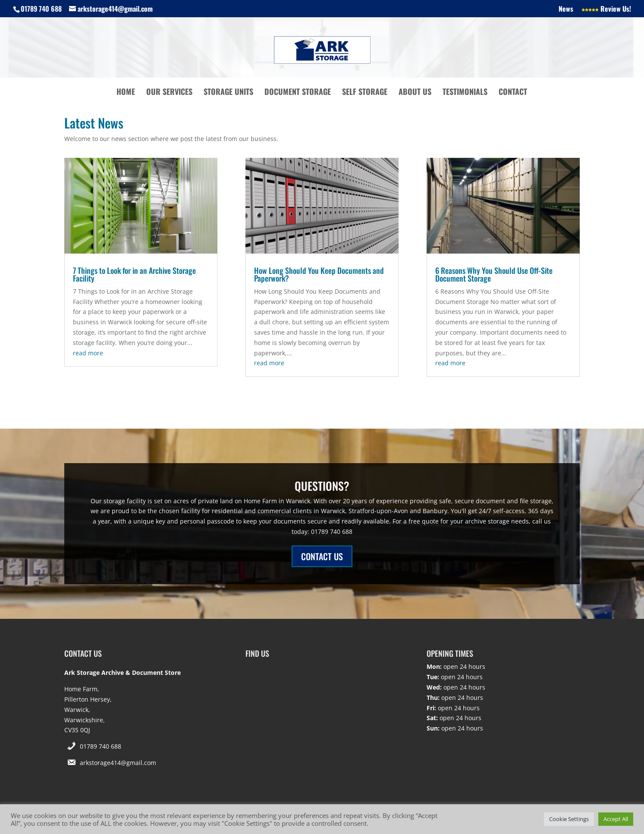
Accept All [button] (616, 819)
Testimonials (465, 93)
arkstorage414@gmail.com (118, 763)
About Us (415, 93)
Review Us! (606, 9)
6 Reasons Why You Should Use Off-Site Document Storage (494, 274)
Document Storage (298, 93)
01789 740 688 (101, 746)
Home (126, 93)
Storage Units (228, 93)
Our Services (169, 93)
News (566, 9)
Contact (513, 93)
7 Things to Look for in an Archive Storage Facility (134, 274)
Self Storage (365, 93)
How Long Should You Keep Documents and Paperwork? (319, 274)
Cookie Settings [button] (569, 819)
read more (88, 353)
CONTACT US (322, 556)
